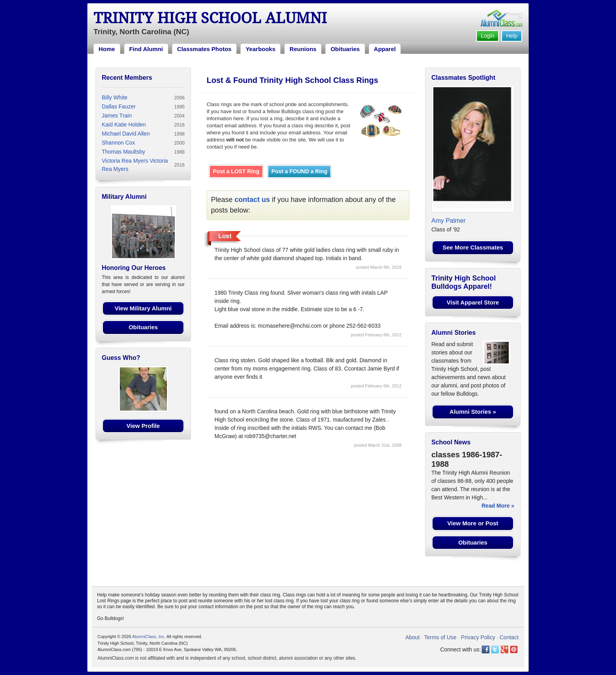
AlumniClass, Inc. (149, 636)
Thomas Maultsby (123, 152)
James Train (117, 116)
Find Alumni (146, 49)
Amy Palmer (448, 221)
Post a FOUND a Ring (299, 171)
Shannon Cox (118, 143)
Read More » (498, 506)
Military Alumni (124, 197)
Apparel (385, 49)
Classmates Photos (204, 49)
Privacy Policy (478, 637)
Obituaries (345, 49)
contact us (252, 200)
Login (488, 36)
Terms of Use (440, 637)
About (413, 637)
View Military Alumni (143, 308)
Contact (509, 637)
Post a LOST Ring (236, 171)
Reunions (303, 49)
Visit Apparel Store (473, 302)
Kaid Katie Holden (124, 125)
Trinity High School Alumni (210, 18)
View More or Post (473, 523)
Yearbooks (260, 49)
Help (512, 36)
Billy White (115, 97)
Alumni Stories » (473, 412)
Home (107, 49)
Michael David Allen (126, 134)
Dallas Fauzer (119, 106)
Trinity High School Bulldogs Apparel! (464, 282)
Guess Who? (121, 358)
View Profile (143, 426)
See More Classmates (473, 247)
